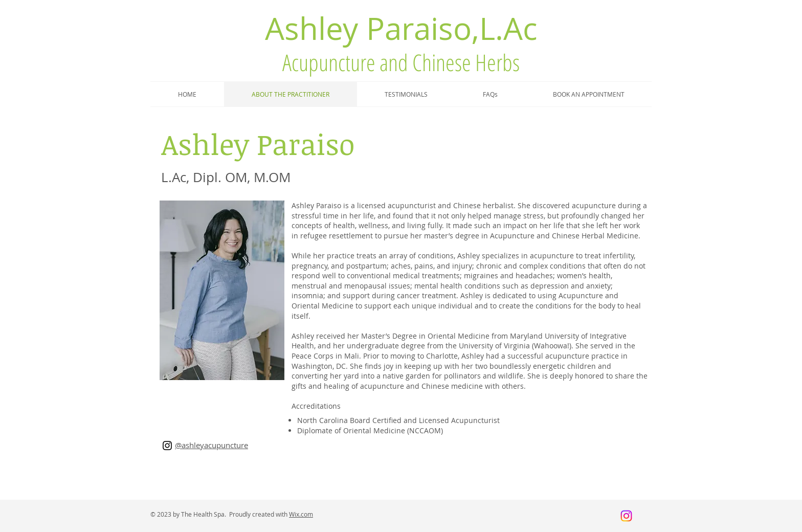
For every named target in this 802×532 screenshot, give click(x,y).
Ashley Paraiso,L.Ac (401, 28)
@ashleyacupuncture (211, 445)
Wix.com (301, 514)
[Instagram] (167, 446)
